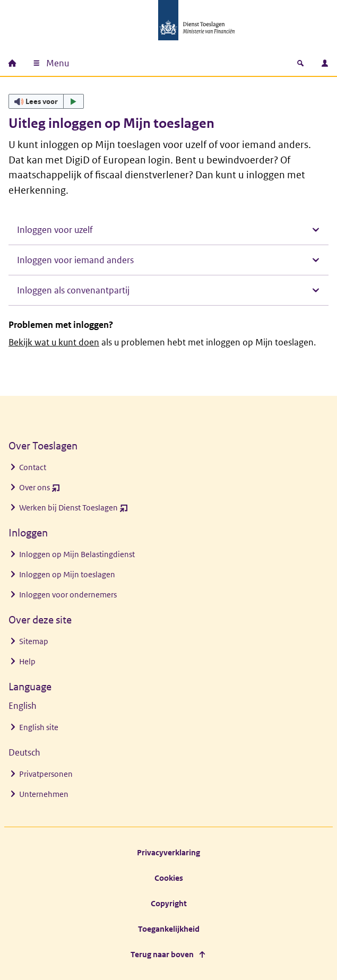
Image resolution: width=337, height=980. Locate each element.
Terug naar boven (162, 954)
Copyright (169, 903)
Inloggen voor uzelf (55, 230)
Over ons (40, 490)
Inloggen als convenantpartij (73, 290)
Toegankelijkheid (169, 929)
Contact (33, 467)
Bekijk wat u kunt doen (54, 342)
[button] (46, 101)
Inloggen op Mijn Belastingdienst (77, 554)
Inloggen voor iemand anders (75, 260)
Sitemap (34, 641)
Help (27, 661)
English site (39, 727)
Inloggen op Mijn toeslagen (67, 574)
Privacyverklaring (168, 852)
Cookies (169, 878)
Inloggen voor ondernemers (68, 595)
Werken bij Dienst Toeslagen (74, 510)
